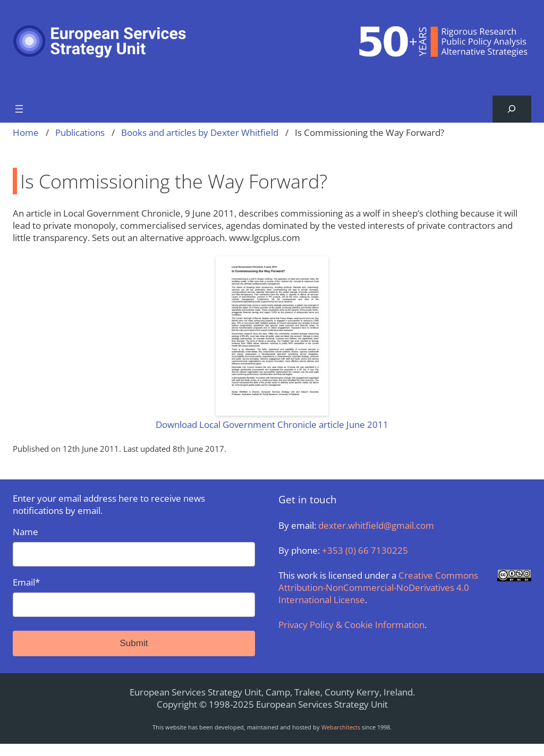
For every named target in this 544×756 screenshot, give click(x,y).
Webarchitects (341, 727)
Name (134, 546)
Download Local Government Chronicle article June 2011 (272, 424)
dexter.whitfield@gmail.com (376, 525)
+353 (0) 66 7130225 (365, 550)
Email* (134, 596)
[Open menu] (19, 109)
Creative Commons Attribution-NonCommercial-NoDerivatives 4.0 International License (378, 587)
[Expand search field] (512, 109)
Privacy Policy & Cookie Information (351, 625)
